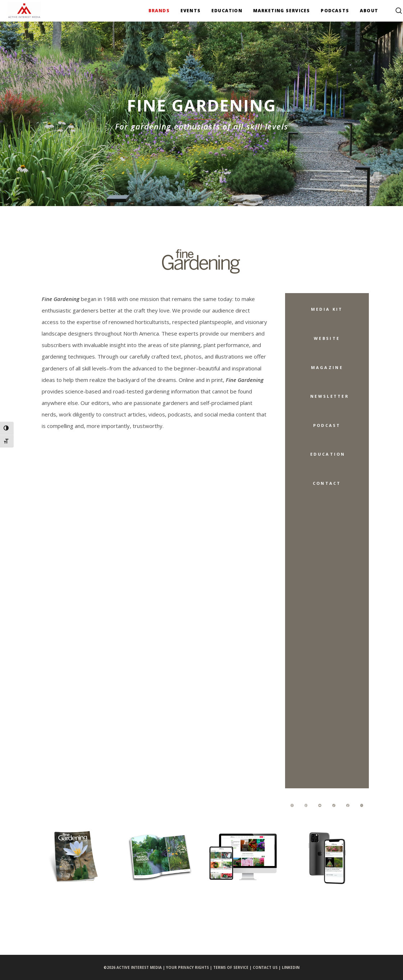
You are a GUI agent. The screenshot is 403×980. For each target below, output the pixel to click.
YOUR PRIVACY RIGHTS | (190, 967)
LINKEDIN (291, 967)
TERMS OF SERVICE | (233, 967)
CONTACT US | (267, 967)
